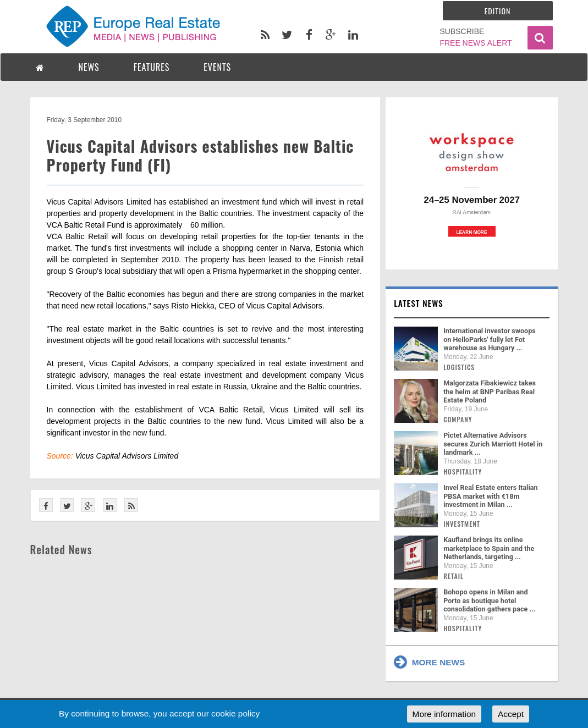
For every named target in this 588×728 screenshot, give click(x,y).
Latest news (419, 303)
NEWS (89, 67)
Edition (498, 11)
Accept (511, 714)
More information (444, 714)
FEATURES (152, 67)
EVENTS (217, 67)
